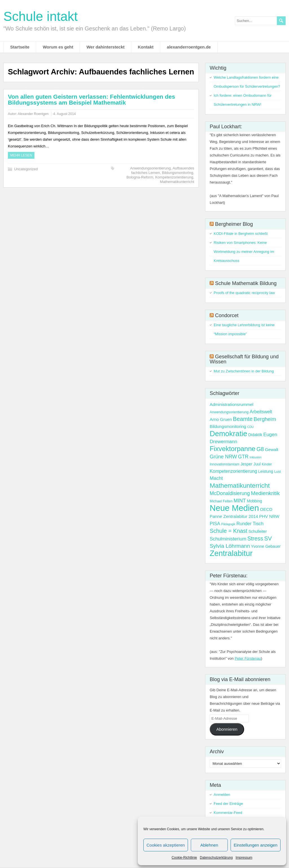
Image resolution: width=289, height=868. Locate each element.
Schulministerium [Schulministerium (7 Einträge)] (228, 539)
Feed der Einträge (228, 804)
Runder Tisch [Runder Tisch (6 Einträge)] (250, 524)
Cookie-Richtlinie (184, 858)
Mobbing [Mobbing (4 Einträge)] (255, 501)
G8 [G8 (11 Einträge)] (260, 449)
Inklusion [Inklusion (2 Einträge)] (255, 457)
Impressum (244, 858)
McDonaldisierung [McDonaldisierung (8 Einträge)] (230, 493)
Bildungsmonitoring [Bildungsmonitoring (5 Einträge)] (228, 426)
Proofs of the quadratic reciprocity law (244, 293)
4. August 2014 (64, 114)
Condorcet (227, 315)
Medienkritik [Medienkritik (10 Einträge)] (265, 493)
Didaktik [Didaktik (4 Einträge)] (255, 435)
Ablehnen (209, 845)
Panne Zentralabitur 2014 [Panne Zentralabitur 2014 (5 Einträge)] (234, 516)
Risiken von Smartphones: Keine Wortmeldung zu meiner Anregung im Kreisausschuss (244, 252)
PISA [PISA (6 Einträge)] (215, 524)
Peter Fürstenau (248, 658)
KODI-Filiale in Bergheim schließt (241, 234)
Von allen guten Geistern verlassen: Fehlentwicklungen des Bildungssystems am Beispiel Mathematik (91, 100)
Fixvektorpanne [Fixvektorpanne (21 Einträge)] (233, 449)
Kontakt (146, 47)
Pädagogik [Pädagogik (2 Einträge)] (228, 524)
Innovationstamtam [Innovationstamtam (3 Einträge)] (225, 464)
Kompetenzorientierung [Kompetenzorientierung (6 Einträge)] (233, 471)
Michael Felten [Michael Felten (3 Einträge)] (221, 501)
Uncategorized (26, 169)
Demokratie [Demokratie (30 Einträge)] (228, 434)
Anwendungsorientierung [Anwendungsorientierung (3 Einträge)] (229, 412)
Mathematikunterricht (177, 182)
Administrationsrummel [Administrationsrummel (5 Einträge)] (232, 404)
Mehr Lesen (21, 155)
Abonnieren (227, 729)
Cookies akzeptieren (166, 845)
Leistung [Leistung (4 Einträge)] (266, 471)
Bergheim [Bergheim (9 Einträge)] (265, 419)
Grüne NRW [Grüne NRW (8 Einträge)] (223, 457)
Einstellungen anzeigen (256, 845)
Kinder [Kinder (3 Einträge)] (267, 464)
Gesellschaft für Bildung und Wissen (244, 359)
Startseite (20, 47)
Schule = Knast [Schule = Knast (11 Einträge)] (229, 531)
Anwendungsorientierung (150, 168)
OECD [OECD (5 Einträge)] (266, 509)
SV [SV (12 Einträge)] (268, 538)
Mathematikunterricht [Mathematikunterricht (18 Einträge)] (240, 485)
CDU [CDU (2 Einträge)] (250, 427)
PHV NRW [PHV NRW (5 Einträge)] (269, 516)
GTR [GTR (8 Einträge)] (243, 457)
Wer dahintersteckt (105, 47)
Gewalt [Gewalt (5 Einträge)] (272, 450)
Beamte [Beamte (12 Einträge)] (243, 419)
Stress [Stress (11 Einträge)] (255, 538)
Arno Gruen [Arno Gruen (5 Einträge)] (221, 419)
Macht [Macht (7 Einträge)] (216, 478)
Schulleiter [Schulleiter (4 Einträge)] (258, 531)
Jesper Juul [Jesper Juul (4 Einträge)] (251, 464)
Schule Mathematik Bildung (246, 283)
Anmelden (222, 795)
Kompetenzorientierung (174, 177)
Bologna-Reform (140, 177)
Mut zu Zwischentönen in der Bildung (244, 371)
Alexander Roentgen (33, 114)
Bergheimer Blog (234, 224)
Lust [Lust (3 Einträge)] (277, 472)
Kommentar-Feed (228, 813)
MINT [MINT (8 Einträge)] (240, 501)
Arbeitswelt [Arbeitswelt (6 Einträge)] (261, 412)
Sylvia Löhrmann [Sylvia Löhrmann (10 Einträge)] (230, 546)
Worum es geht (58, 47)
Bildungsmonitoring (178, 173)
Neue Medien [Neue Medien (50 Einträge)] (234, 508)
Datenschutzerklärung (216, 858)
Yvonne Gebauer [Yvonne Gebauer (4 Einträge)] (266, 546)
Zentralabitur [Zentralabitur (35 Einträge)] (231, 553)
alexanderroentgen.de (189, 47)
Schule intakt (40, 16)
